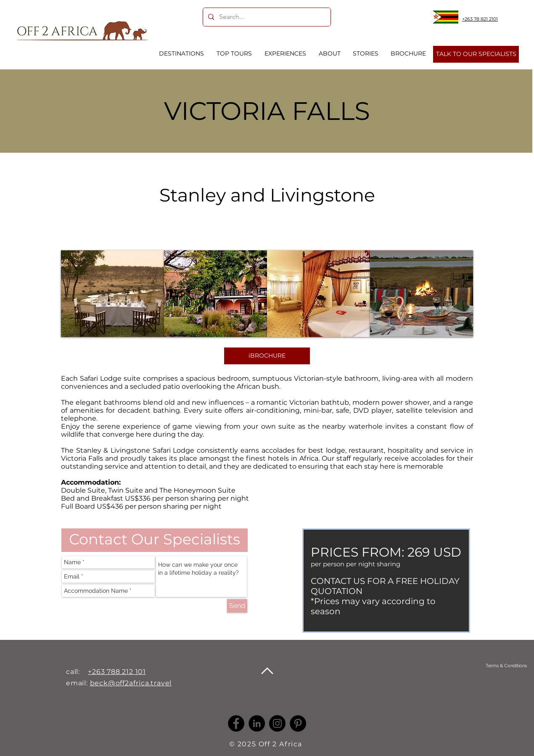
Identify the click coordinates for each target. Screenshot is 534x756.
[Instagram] (277, 723)
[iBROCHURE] (267, 356)
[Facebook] (236, 723)
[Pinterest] (298, 723)
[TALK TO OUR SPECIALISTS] (476, 54)
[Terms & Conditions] (506, 666)
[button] (112, 294)
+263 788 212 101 (117, 672)
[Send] (237, 606)
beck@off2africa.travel (131, 683)
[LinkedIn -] (257, 723)
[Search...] (266, 17)
